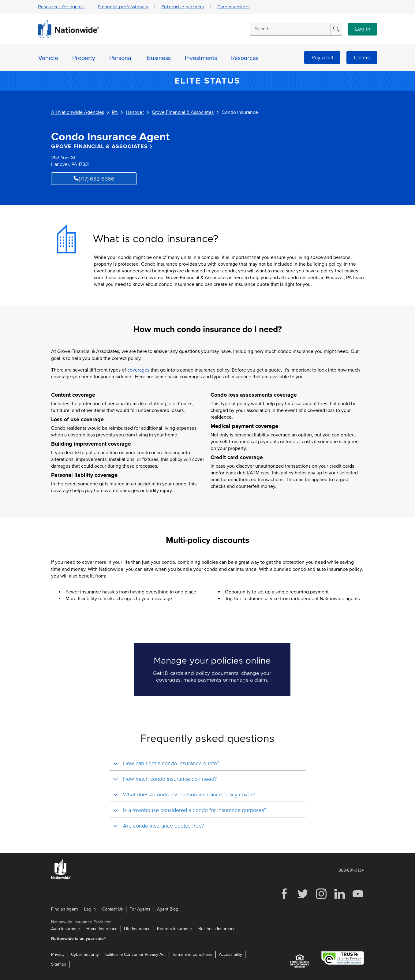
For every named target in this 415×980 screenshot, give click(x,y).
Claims (362, 58)
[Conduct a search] (290, 29)
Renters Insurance (174, 929)
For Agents (140, 909)
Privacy (58, 954)
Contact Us (113, 909)
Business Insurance (217, 929)
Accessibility (230, 954)
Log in (363, 29)
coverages (138, 370)
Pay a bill (322, 58)
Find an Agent (64, 909)
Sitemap (59, 964)
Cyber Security (85, 954)
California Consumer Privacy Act (135, 954)
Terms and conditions (192, 954)
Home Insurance (102, 929)
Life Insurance (137, 929)
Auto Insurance (65, 929)
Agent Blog (168, 909)
